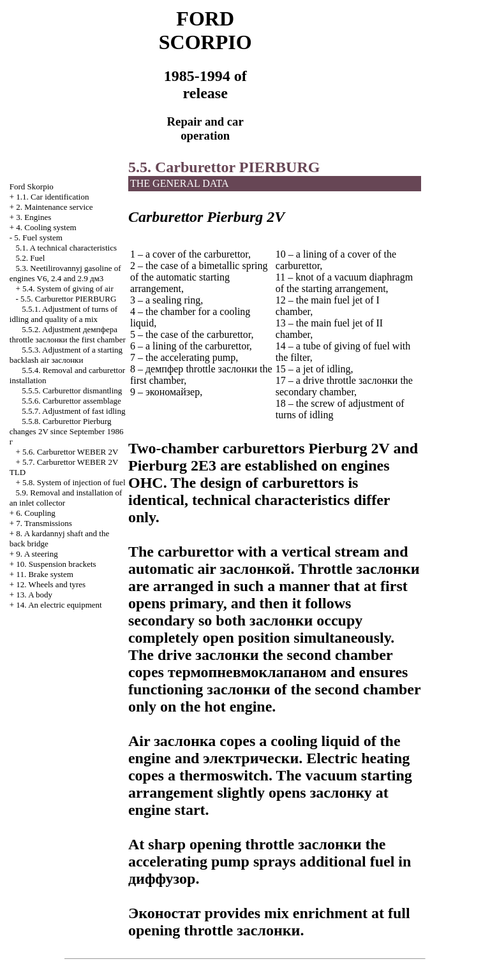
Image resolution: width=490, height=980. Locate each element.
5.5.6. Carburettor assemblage (71, 401)
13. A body (34, 595)
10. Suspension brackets (56, 564)
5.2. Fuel (31, 258)
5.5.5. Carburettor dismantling (72, 391)
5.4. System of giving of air (68, 289)
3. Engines (33, 217)
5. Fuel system (38, 238)
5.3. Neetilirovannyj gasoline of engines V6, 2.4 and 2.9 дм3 (65, 273)
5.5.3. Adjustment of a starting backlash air (66, 355)
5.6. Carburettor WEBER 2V (70, 452)
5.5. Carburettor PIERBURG (68, 299)
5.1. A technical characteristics (66, 248)
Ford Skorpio (32, 186)
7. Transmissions (44, 523)
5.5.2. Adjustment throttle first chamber (68, 334)
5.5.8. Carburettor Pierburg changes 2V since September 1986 (67, 431)
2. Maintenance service (54, 207)
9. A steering (37, 554)
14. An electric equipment (59, 605)
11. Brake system (44, 574)
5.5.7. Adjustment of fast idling (73, 411)
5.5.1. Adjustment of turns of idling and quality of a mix (63, 314)
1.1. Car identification (52, 197)
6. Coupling (35, 513)
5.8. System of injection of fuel (74, 482)
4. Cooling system (46, 227)
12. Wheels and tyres (51, 584)
